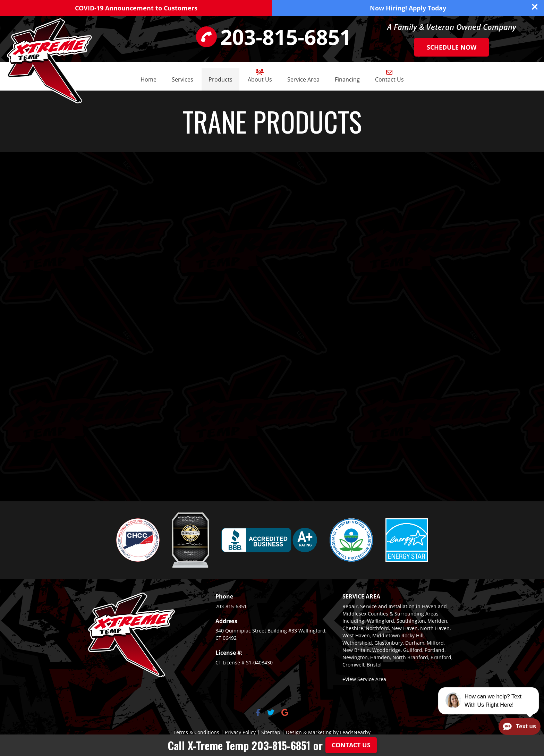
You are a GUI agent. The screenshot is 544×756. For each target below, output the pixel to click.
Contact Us (389, 76)
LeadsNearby (355, 732)
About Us (260, 76)
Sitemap (271, 732)
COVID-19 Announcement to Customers (136, 8)
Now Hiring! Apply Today (408, 8)
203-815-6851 (231, 606)
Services (182, 79)
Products (220, 79)
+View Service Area (364, 679)
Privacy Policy (240, 732)
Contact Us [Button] (351, 745)
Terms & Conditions (196, 732)
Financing (347, 79)
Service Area (303, 79)
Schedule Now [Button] (452, 47)
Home (148, 79)
